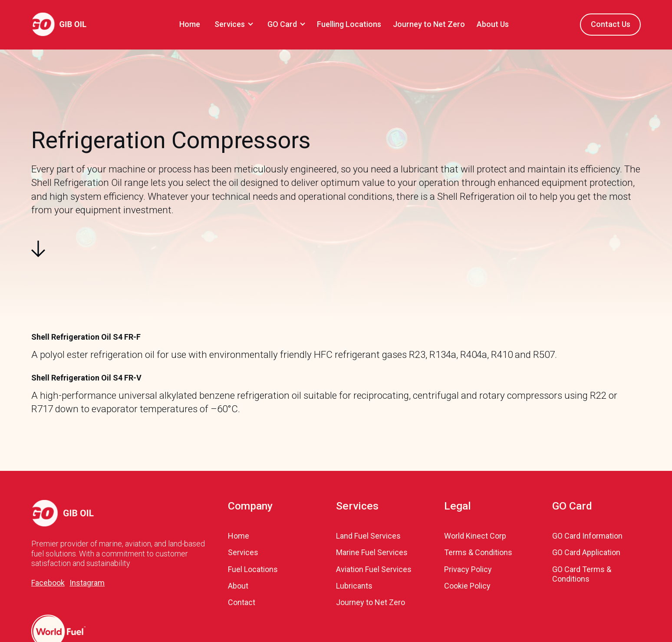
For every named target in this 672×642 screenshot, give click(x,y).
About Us (493, 24)
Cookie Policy (467, 586)
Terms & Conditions (478, 552)
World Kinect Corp (475, 536)
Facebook (48, 583)
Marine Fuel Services (372, 552)
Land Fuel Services (368, 536)
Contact (242, 602)
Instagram (87, 583)
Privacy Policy (468, 569)
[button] (232, 25)
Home (190, 24)
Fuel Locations (253, 569)
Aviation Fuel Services (374, 569)
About (238, 586)
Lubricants (354, 586)
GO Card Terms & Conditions (582, 574)
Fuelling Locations (349, 24)
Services (243, 552)
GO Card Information (587, 536)
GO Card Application (586, 552)
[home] (59, 24)
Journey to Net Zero (429, 24)
